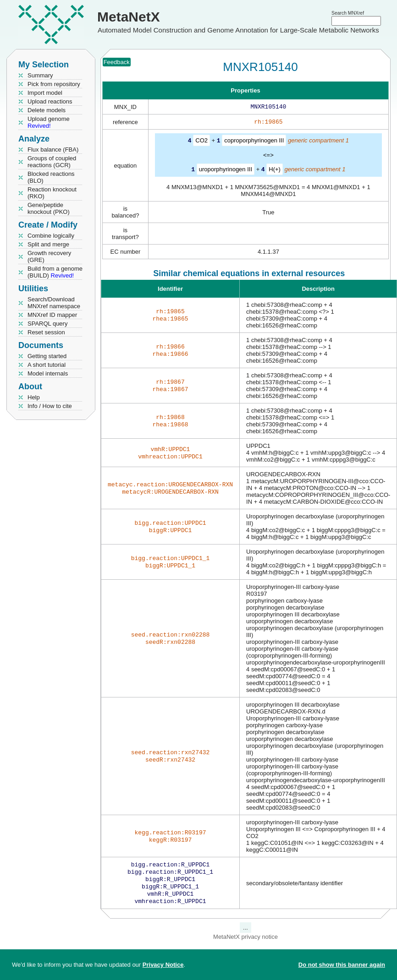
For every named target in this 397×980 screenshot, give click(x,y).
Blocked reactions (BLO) (51, 177)
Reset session (46, 332)
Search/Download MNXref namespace (54, 303)
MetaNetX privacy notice (245, 943)
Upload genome (49, 122)
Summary (40, 75)
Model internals (48, 373)
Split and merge (48, 244)
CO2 (201, 142)
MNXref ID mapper (52, 315)
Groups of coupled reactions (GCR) (52, 162)
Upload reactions (50, 101)
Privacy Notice (163, 965)
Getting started (47, 356)
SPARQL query (47, 324)
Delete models (47, 110)
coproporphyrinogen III (254, 142)
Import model (45, 93)
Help (34, 397)
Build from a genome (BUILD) (55, 272)
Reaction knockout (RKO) (52, 193)
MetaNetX (129, 17)
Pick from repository (54, 84)
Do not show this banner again (342, 965)
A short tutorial (47, 365)
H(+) (275, 171)
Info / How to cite (50, 406)
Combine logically (51, 236)
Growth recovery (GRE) (49, 256)
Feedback (117, 62)
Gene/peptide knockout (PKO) (49, 208)
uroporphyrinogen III (226, 171)
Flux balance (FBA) (53, 150)
